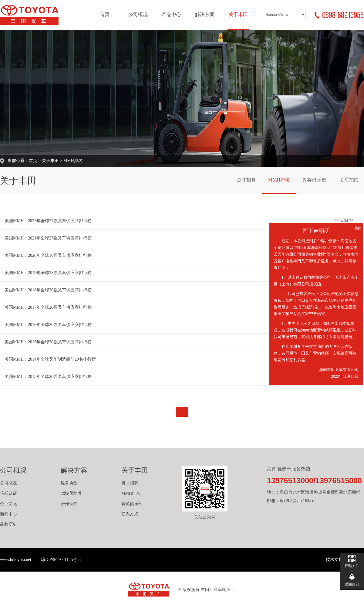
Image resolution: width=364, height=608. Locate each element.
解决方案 (205, 14)
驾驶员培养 (71, 493)
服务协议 (69, 483)
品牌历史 (8, 524)
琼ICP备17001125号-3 (61, 560)
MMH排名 (73, 161)
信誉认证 (8, 493)
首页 (105, 14)
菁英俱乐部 (314, 180)
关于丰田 (238, 14)
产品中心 (171, 14)
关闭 (358, 228)
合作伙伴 (69, 504)
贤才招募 (246, 180)
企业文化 (8, 504)
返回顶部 (352, 584)
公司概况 (138, 14)
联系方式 (348, 180)
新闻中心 (8, 514)
